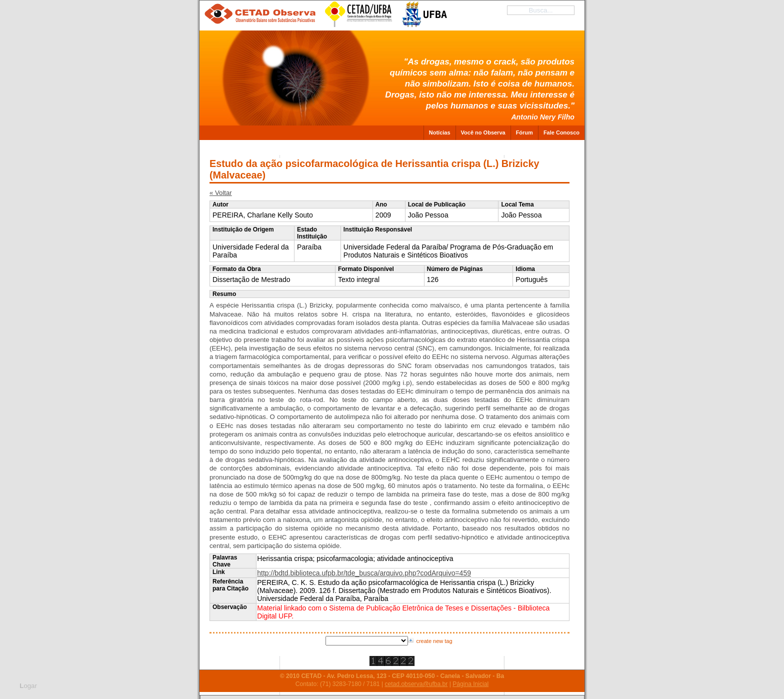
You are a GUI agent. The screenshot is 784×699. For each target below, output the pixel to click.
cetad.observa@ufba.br (416, 684)
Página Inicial (470, 684)
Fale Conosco (561, 132)
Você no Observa (483, 132)
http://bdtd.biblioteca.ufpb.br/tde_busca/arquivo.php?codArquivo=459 (364, 573)
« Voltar (221, 193)
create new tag (434, 641)
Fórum (524, 132)
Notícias (440, 132)
